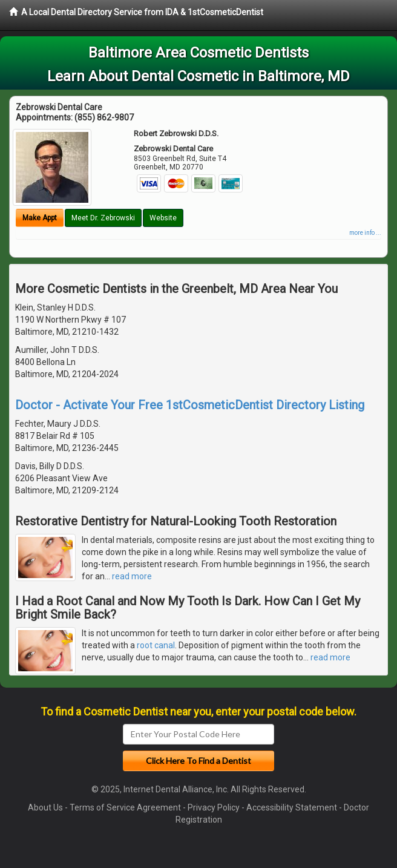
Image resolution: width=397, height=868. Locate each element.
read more (132, 576)
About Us (45, 807)
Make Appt (40, 218)
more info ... (365, 233)
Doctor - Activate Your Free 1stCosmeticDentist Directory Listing (190, 405)
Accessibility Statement (292, 807)
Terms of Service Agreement (125, 807)
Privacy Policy (214, 807)
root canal (156, 645)
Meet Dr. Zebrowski (103, 218)
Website (163, 218)
